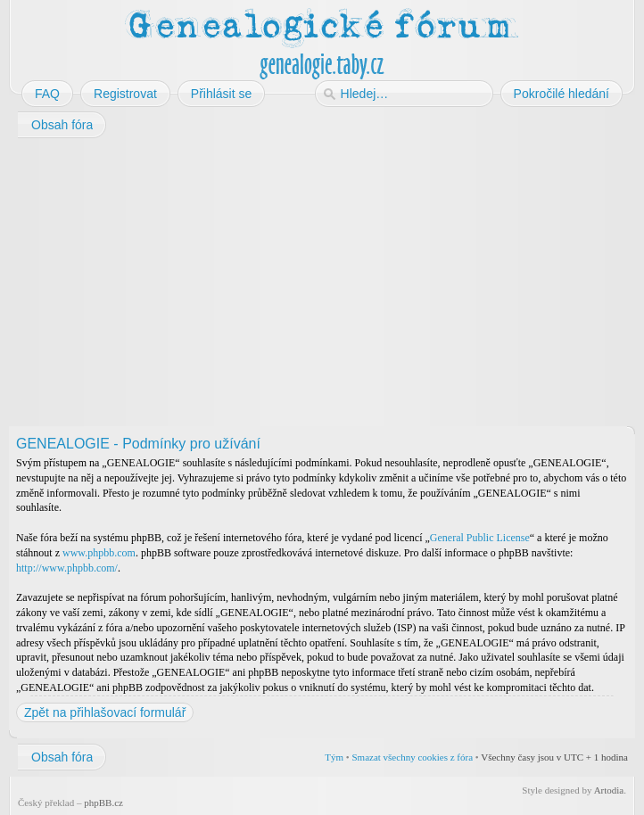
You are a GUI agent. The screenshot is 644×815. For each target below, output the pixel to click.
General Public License (480, 538)
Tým (334, 757)
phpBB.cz (103, 803)
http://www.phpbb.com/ (67, 568)
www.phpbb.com (99, 553)
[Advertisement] (322, 284)
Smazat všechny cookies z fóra (412, 757)
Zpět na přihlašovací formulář (105, 712)
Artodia (609, 790)
